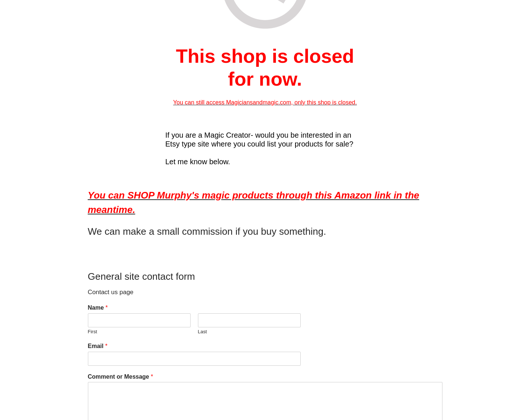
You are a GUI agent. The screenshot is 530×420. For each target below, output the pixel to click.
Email (98, 346)
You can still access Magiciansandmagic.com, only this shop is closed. (265, 102)
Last (203, 332)
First (93, 332)
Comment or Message (121, 377)
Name (98, 308)
